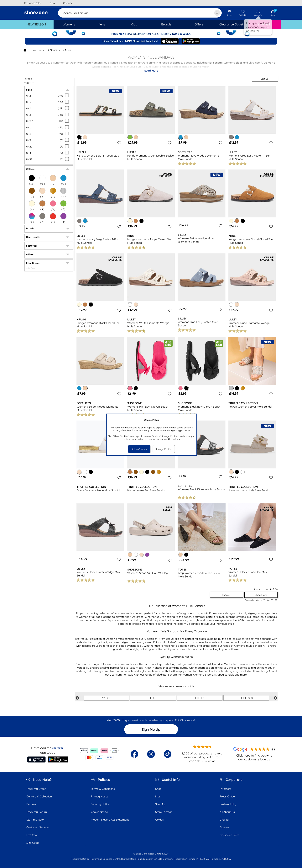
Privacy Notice (100, 796)
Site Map (161, 804)
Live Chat (32, 835)
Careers (225, 827)
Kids (158, 796)
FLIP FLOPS (246, 698)
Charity (224, 820)
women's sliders (203, 675)
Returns (31, 804)
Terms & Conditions (103, 789)
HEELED (200, 698)
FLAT (153, 698)
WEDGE (107, 698)
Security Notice (100, 804)
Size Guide (33, 843)
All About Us (227, 812)
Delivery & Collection (39, 796)
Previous (77, 698)
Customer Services (38, 827)
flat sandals (216, 63)
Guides (159, 820)
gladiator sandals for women (174, 675)
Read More (151, 71)
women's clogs (233, 63)
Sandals (54, 50)
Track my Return (37, 812)
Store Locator (164, 812)
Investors (225, 789)
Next (275, 698)
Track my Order (36, 789)
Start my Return (36, 820)
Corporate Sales (230, 835)
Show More (261, 595)
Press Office (227, 796)
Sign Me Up (151, 729)
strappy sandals (224, 675)
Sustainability (228, 804)
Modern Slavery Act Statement (110, 820)
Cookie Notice (99, 812)
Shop (158, 789)
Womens (37, 50)
